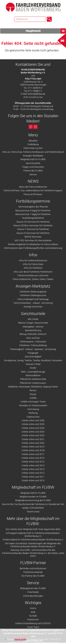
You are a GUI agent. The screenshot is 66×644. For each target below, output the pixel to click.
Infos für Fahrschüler (33, 264)
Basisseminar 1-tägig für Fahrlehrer (33, 214)
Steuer (33, 394)
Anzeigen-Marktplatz (33, 156)
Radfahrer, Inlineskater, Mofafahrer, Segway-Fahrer (33, 387)
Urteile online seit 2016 (33, 458)
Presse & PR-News (33, 194)
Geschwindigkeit (33, 357)
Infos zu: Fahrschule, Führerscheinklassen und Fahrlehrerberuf (33, 152)
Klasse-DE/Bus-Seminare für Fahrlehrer (33, 225)
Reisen (33, 390)
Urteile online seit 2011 (33, 477)
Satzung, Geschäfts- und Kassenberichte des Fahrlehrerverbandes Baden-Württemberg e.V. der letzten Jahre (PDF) (33, 553)
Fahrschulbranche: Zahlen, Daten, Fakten (33, 279)
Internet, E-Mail (33, 364)
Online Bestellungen (33, 596)
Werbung (33, 413)
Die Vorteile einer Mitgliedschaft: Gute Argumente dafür (33, 529)
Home (33, 608)
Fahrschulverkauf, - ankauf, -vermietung (33, 303)
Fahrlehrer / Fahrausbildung (33, 345)
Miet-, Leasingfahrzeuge (33, 372)
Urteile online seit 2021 (33, 439)
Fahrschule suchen (33, 148)
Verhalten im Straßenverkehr (33, 405)
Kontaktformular (36, 97)
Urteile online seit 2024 (33, 428)
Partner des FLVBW (33, 171)
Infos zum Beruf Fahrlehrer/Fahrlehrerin (33, 272)
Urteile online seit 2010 (33, 480)
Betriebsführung (33, 330)
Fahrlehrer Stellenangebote (33, 292)
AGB (33, 612)
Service (33, 174)
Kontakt (33, 616)
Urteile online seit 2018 (33, 450)
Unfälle (33, 398)
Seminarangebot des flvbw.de (33, 207)
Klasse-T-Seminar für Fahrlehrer (33, 229)
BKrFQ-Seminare (33, 237)
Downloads (33, 592)
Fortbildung (33, 144)
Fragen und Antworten (33, 167)
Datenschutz (33, 417)
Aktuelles (33, 141)
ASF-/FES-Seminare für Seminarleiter (33, 240)
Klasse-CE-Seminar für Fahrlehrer (33, 222)
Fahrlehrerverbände (33, 572)
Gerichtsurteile (33, 163)
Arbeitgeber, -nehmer (33, 327)
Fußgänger (33, 353)
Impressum (33, 619)
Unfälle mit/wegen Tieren (33, 402)
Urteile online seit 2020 (33, 443)
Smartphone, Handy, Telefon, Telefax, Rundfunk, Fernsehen (33, 360)
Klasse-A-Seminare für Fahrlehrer (33, 233)
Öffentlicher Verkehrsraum (33, 383)
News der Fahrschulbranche (33, 187)
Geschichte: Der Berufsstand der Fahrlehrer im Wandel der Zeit (33, 504)
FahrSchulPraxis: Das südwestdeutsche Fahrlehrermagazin (33, 190)
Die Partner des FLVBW (33, 576)
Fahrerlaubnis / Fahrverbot (33, 342)
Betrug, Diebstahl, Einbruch (33, 334)
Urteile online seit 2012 (33, 473)
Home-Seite (20, 639)
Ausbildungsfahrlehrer (33, 218)
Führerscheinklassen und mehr (33, 275)
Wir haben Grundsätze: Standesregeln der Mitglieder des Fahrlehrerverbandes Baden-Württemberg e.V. (33, 545)
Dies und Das (33, 338)
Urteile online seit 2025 (33, 424)
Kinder (33, 368)
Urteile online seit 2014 (33, 465)
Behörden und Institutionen (33, 568)
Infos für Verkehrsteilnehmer (33, 261)
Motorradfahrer (33, 375)
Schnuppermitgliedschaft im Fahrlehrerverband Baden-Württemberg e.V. (33, 535)
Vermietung (33, 409)
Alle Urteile (33, 319)
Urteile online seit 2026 (33, 420)
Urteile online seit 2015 (33, 462)
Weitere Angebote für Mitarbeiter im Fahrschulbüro (33, 244)
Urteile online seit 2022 (33, 435)
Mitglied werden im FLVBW (33, 497)
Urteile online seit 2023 (33, 432)
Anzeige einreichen (33, 307)
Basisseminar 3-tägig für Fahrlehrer (33, 211)
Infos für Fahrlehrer (33, 268)
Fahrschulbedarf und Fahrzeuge (33, 299)
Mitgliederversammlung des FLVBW (33, 500)
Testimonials (33, 512)
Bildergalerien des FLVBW (33, 588)
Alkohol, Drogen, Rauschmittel (33, 323)
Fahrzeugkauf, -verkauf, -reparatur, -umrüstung (33, 349)
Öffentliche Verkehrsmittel (33, 379)
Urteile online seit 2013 (33, 469)
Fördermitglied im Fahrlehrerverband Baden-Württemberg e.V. (33, 540)
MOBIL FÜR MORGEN (33, 508)
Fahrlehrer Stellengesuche (33, 295)
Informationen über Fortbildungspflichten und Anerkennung (33, 248)
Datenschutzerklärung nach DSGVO (33, 623)
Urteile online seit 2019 (33, 447)
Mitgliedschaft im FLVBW (33, 159)
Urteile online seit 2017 (33, 454)
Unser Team (33, 627)
